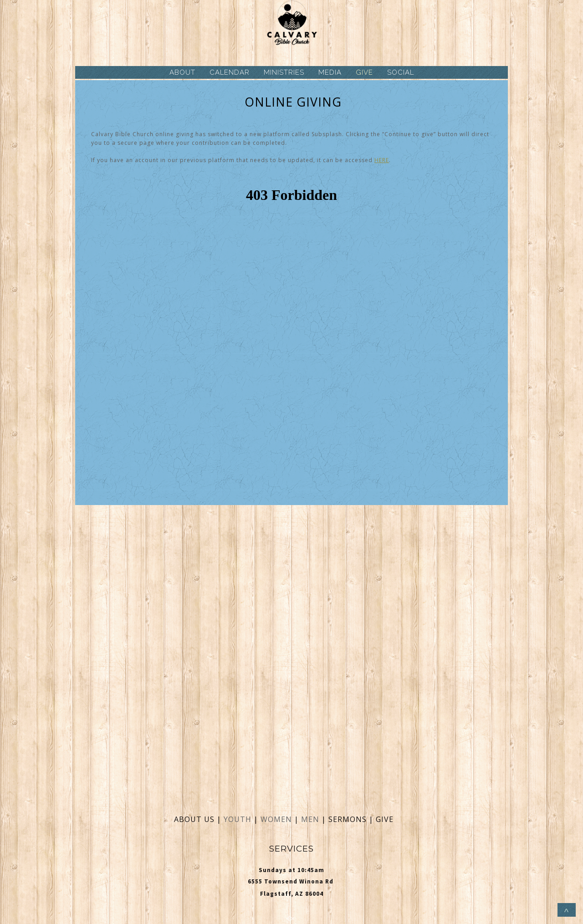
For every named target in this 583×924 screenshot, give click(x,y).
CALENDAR (230, 72)
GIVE (364, 72)
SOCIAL (401, 72)
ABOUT (182, 72)
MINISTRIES (284, 72)
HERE (382, 160)
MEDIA (330, 72)
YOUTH (238, 819)
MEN (310, 819)
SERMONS (349, 819)
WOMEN (277, 819)
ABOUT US (194, 819)
